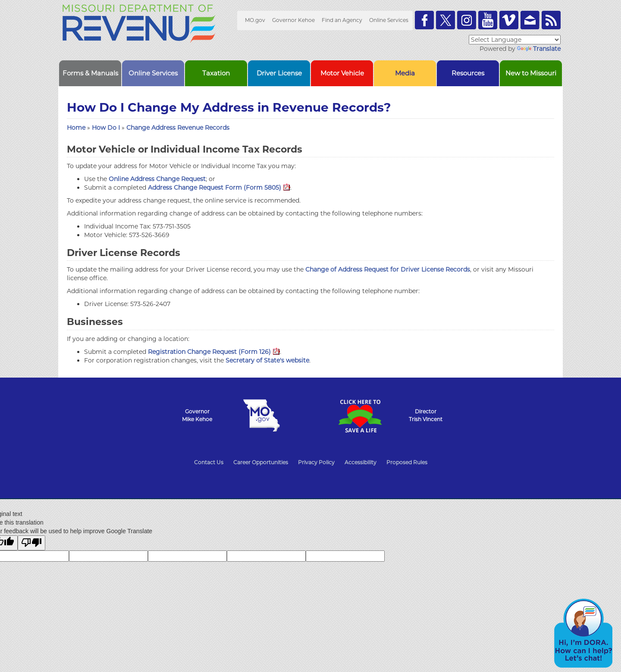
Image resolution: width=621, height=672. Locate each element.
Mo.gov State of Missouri (261, 416)
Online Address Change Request (157, 179)
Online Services (389, 20)
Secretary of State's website (267, 360)
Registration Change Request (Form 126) (214, 352)
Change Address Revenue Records (178, 128)
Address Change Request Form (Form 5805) (219, 188)
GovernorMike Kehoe (197, 415)
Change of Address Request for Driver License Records (388, 269)
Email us (530, 20)
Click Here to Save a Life (360, 416)
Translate (539, 49)
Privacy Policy (316, 462)
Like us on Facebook (424, 20)
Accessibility (361, 462)
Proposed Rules (407, 462)
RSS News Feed (551, 20)
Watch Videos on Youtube (488, 20)
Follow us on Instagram (467, 20)
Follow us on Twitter (445, 20)
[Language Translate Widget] (515, 40)
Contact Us (209, 462)
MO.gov (255, 20)
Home (76, 128)
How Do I (107, 128)
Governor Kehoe (293, 20)
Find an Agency (342, 20)
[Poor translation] (31, 543)
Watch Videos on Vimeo (509, 20)
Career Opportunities (261, 462)
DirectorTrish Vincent (426, 415)
